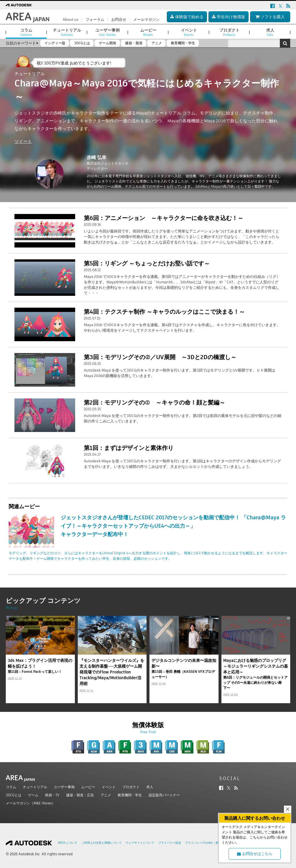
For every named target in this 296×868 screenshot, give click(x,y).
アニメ (106, 795)
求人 (150, 787)
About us (71, 20)
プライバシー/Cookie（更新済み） (208, 843)
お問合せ (119, 20)
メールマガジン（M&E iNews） (30, 803)
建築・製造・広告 (80, 795)
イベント (109, 787)
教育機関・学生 (130, 795)
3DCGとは (14, 795)
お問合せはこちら (255, 854)
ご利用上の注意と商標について (101, 843)
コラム (11, 787)
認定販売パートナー (164, 795)
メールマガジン (146, 20)
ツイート (23, 141)
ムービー (88, 787)
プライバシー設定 (170, 843)
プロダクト (131, 787)
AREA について (68, 843)
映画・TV (52, 795)
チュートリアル (35, 787)
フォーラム (95, 20)
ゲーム (33, 795)
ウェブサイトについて (140, 843)
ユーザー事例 (64, 787)
